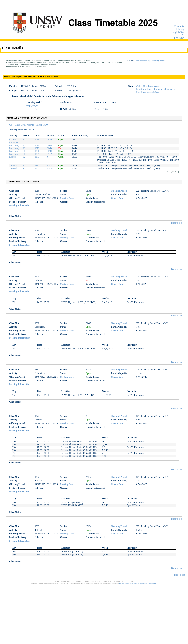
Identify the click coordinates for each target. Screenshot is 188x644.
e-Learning (179, 36)
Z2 (24, 140)
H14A (49, 154)
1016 (37, 140)
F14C (49, 151)
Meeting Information (20, 205)
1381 (37, 154)
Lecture (13, 157)
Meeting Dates (67, 198)
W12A (50, 166)
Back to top (177, 223)
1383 (37, 168)
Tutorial (13, 166)
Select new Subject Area (148, 92)
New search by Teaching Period (151, 61)
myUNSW (179, 32)
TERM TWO (32, 106)
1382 (37, 166)
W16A (50, 168)
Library (180, 29)
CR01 (49, 140)
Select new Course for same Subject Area (156, 89)
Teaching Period (119, 191)
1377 (37, 157)
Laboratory (14, 145)
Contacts (179, 26)
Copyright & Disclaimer (139, 583)
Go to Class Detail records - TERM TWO (29, 125)
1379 (37, 148)
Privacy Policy (124, 583)
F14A (49, 145)
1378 (37, 145)
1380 (37, 151)
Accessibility (153, 583)
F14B (49, 148)
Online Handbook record (148, 86)
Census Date (117, 198)
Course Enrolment (14, 141)
